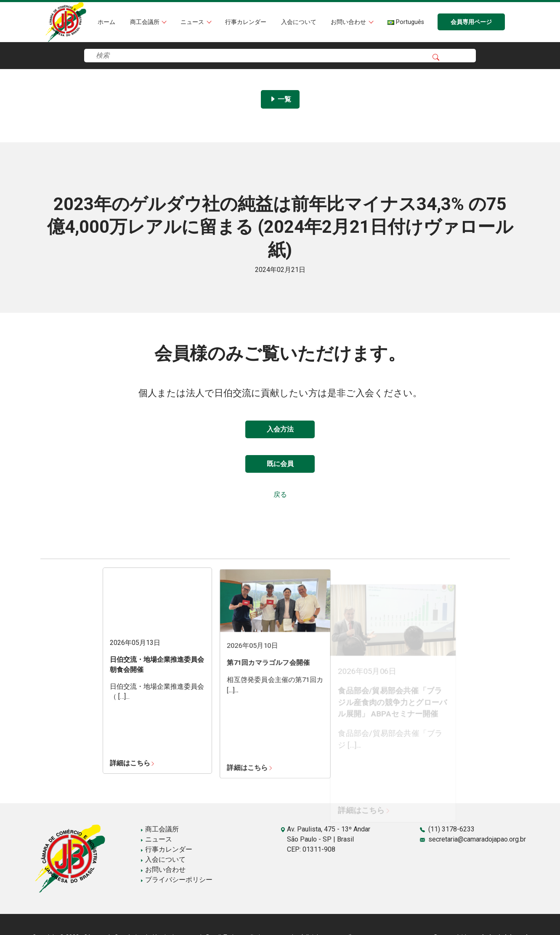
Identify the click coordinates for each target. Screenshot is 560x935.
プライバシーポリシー (176, 880)
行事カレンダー (246, 22)
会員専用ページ (471, 22)
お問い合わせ (349, 22)
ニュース (193, 22)
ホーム (106, 22)
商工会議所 (146, 22)
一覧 (280, 99)
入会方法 (280, 429)
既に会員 (280, 464)
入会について (299, 22)
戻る (280, 494)
